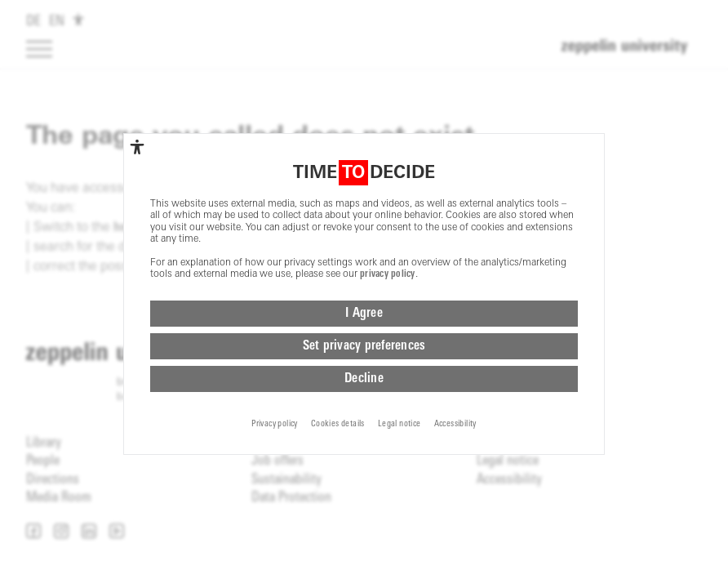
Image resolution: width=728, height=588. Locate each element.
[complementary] (137, 161)
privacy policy (388, 288)
